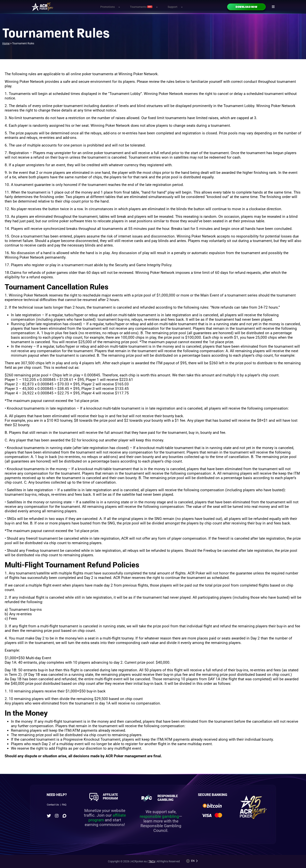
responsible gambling (159, 816)
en (193, 861)
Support (173, 7)
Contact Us (53, 805)
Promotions (108, 7)
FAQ (64, 805)
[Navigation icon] (273, 7)
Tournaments (141, 7)
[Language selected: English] (192, 861)
